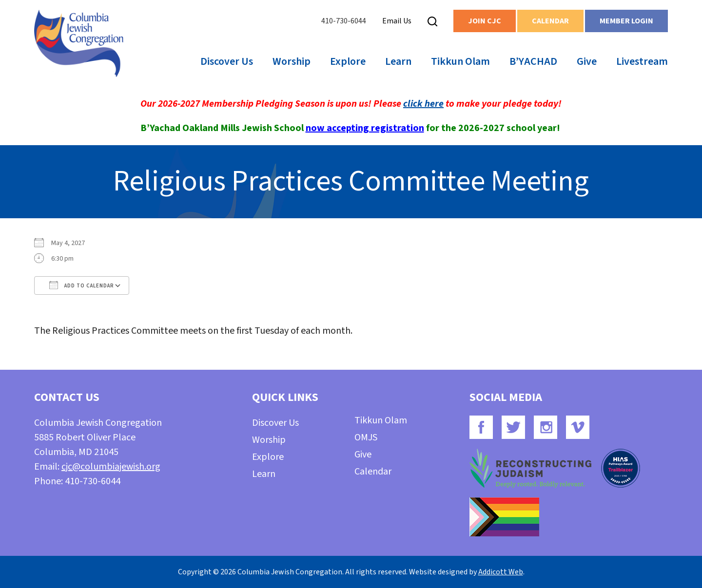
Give (587, 61)
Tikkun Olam (460, 61)
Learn (398, 61)
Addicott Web (501, 572)
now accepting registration (365, 128)
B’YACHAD (533, 61)
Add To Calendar (82, 285)
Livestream (642, 61)
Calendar (550, 21)
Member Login (626, 21)
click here (423, 104)
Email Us (397, 21)
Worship (292, 61)
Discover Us (227, 61)
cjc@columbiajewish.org (111, 467)
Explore (348, 61)
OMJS (366, 437)
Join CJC (485, 21)
